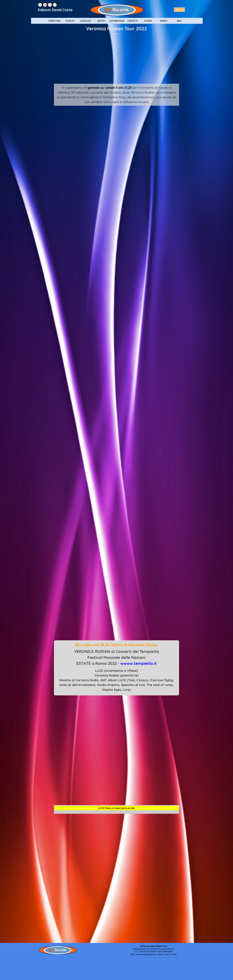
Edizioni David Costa (55, 10)
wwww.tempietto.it (138, 663)
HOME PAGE (55, 21)
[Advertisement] (116, 58)
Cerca (179, 10)
